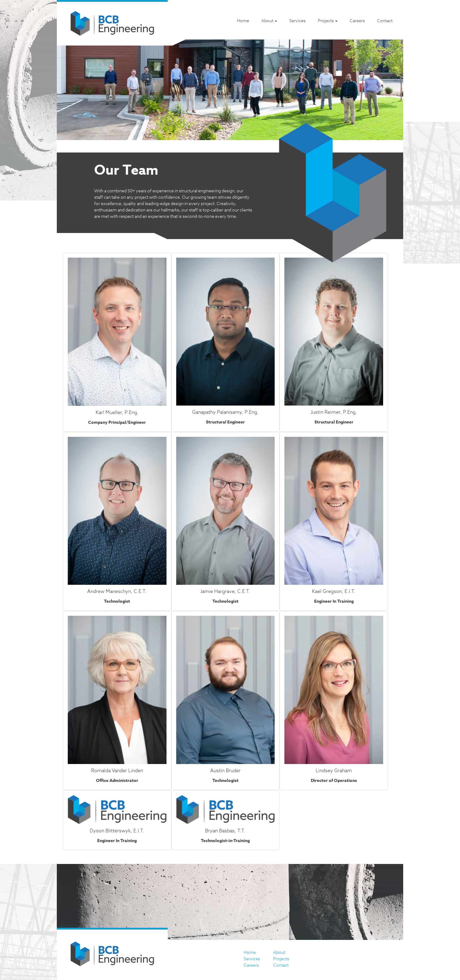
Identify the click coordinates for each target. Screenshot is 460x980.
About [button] (267, 21)
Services (297, 21)
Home (243, 21)
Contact (385, 21)
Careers (357, 21)
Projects (281, 959)
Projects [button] (326, 21)
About (279, 952)
